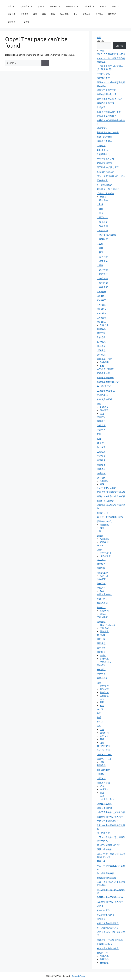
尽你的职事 (102, 180)
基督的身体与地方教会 (108, 132)
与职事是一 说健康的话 (108, 189)
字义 (100, 213)
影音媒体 (104, 542)
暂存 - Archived (107, 625)
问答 (117, 6)
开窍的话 (101, 670)
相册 (102, 702)
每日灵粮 (101, 584)
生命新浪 (104, 696)
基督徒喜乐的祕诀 (106, 378)
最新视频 (101, 648)
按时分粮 (57, 6)
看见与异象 (102, 678)
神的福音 (101, 919)
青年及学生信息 (104, 359)
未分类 (103, 655)
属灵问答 (102, 217)
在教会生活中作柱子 (107, 116)
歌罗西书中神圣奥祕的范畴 (110, 897)
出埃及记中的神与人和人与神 (111, 812)
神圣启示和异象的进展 (108, 928)
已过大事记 (102, 617)
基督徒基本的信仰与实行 (109, 382)
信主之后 (101, 560)
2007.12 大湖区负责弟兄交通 (111, 54)
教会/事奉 (64, 14)
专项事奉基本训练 (106, 159)
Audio (100, 545)
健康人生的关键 (104, 808)
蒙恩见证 (112, 14)
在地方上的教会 (104, 594)
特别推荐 (104, 689)
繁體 (99, 37)
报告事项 (104, 481)
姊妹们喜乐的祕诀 (106, 501)
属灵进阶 (101, 568)
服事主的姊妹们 (104, 521)
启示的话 (101, 665)
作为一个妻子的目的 (107, 488)
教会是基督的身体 (106, 873)
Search (100, 41)
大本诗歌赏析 (103, 746)
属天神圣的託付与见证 (108, 167)
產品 (102, 699)
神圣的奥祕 (102, 395)
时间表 (103, 614)
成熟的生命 (102, 573)
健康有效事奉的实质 (107, 94)
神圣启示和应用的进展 (108, 923)
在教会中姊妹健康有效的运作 (111, 492)
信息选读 (102, 200)
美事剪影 (102, 257)
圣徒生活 (102, 261)
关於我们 (104, 959)
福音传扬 (101, 465)
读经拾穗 (102, 278)
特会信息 (101, 346)
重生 (99, 404)
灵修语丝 (101, 588)
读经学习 (101, 778)
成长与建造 (74, 6)
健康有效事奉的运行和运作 (110, 99)
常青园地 (104, 539)
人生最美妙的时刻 (106, 369)
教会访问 (104, 611)
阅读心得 (104, 956)
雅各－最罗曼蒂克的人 (108, 948)
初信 (100, 204)
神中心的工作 (103, 910)
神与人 (100, 722)
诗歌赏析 (102, 274)
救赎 (99, 717)
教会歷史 (102, 222)
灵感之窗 (102, 287)
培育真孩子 (102, 128)
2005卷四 (102, 305)
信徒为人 (101, 425)
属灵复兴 (101, 564)
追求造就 (104, 789)
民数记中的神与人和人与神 (110, 902)
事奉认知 (101, 417)
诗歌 (53, 14)
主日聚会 (99, 14)
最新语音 (101, 652)
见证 (100, 265)
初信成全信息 (103, 373)
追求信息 (101, 355)
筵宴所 (100, 536)
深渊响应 (102, 239)
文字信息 (101, 342)
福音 (12, 6)
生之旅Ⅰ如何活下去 (106, 391)
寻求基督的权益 (104, 163)
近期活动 (101, 622)
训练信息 (101, 350)
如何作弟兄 (102, 150)
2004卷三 (102, 300)
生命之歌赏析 (103, 750)
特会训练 (104, 692)
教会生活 (101, 443)
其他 (99, 434)
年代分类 (101, 337)
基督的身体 (102, 603)
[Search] (45, 63)
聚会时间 (104, 733)
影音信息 (24, 14)
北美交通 (101, 107)
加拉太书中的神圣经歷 (108, 821)
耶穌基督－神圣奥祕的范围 (110, 940)
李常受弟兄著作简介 (108, 235)
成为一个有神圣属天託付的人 (111, 176)
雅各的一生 (102, 953)
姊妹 (44, 14)
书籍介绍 (104, 628)
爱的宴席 (104, 686)
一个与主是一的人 (106, 799)
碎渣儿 (100, 906)
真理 (100, 248)
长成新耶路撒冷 (104, 944)
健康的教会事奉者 (106, 103)
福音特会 (86, 14)
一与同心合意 (103, 74)
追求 (102, 786)
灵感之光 (101, 674)
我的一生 (101, 861)
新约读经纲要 (103, 770)
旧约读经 (101, 774)
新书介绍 (101, 635)
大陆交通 (101, 146)
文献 (99, 531)
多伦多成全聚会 (104, 141)
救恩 (99, 713)
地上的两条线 (103, 833)
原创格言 (101, 579)
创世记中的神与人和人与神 (110, 817)
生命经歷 (101, 452)
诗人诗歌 (102, 270)
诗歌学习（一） (104, 754)
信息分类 (91, 6)
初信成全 (104, 407)
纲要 (102, 729)
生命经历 (101, 456)
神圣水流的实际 (104, 185)
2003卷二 (102, 296)
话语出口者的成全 (106, 193)
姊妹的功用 (102, 513)
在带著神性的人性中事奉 (109, 112)
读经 (43, 6)
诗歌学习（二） (104, 759)
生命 (100, 244)
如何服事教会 (103, 154)
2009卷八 (102, 322)
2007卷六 (102, 313)
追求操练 (101, 473)
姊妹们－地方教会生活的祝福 (111, 496)
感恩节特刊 (105, 553)
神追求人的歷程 (104, 399)
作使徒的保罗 (103, 78)
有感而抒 (102, 231)
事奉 (102, 51)
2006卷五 (102, 309)
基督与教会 (102, 599)
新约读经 (101, 765)
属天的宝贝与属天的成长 (109, 845)
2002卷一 (102, 292)
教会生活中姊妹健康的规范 (110, 517)
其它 (99, 439)
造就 (76, 14)
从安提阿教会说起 (106, 172)
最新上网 (101, 639)
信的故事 (14, 22)
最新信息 (101, 643)
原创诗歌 (104, 410)
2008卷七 (102, 318)
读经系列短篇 (103, 783)
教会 (105, 6)
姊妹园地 (104, 525)
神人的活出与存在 (106, 915)
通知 (102, 793)
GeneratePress (78, 976)
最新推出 (104, 631)
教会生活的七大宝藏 (107, 878)
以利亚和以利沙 (104, 804)
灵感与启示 (28, 6)
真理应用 (101, 460)
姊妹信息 (101, 329)
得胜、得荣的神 (104, 849)
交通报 (27, 22)
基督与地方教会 (104, 137)
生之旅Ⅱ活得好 (104, 386)
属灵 (102, 528)
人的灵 (100, 709)
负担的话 (102, 283)
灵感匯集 (104, 963)
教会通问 (102, 226)
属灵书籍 (12, 14)
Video (100, 550)
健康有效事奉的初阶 (107, 90)
